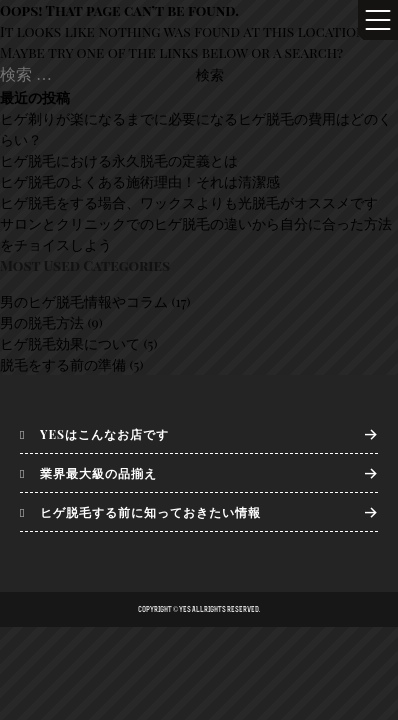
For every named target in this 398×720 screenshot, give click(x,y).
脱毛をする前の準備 (63, 364)
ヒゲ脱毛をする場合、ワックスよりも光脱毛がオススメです (189, 202)
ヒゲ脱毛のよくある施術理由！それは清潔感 (140, 181)
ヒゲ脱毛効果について (70, 343)
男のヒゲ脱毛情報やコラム (84, 301)
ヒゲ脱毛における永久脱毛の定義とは (119, 160)
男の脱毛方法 (42, 322)
